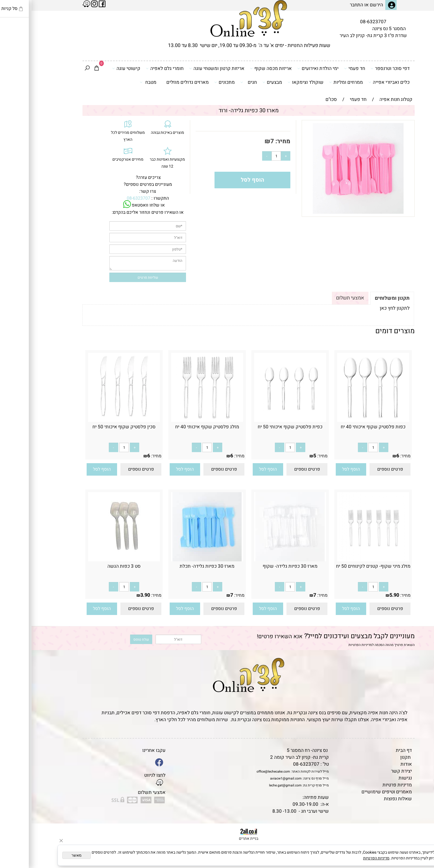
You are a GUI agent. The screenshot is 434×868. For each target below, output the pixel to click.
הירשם (345, 5)
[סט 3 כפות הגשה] (92, 560)
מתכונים (193, 82)
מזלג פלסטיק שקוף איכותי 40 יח (176, 427)
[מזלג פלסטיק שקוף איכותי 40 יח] (175, 420)
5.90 (363, 595)
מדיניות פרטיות (366, 785)
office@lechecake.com (242, 771)
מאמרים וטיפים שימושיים (355, 792)
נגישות (374, 778)
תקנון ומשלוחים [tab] (361, 298)
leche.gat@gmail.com (254, 785)
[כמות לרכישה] (245, 156)
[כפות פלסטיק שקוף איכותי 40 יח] (342, 420)
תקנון (374, 757)
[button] (319, 469)
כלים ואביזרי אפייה (357, 82)
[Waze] (421, 843)
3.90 (114, 595)
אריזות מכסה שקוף (239, 68)
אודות (375, 764)
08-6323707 (342, 22)
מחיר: (251, 141)
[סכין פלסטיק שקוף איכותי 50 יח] (92, 420)
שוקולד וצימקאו (274, 82)
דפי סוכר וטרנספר (359, 68)
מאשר (45, 855)
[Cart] (65, 69)
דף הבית (372, 750)
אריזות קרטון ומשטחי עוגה (185, 68)
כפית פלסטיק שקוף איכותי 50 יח (259, 427)
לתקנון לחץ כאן (363, 308)
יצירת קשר (370, 771)
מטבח (117, 82)
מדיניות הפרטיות (329, 645)
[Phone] (421, 830)
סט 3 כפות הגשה (92, 566)
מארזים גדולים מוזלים (156, 82)
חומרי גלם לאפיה (133, 68)
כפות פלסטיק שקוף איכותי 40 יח (342, 427)
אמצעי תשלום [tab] (319, 298)
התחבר (325, 5)
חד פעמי (323, 68)
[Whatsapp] (421, 856)
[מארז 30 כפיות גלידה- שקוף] (259, 560)
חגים (217, 82)
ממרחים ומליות (314, 82)
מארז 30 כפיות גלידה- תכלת (175, 566)
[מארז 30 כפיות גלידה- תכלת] (175, 560)
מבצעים (241, 82)
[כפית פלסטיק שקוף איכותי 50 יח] (259, 420)
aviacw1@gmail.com (254, 778)
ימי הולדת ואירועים (286, 68)
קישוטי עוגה (95, 68)
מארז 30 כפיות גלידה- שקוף (259, 566)
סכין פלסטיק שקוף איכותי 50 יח (92, 427)
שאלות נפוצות (366, 799)
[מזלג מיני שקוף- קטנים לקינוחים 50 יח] (342, 560)
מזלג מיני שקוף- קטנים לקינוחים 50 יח (342, 566)
